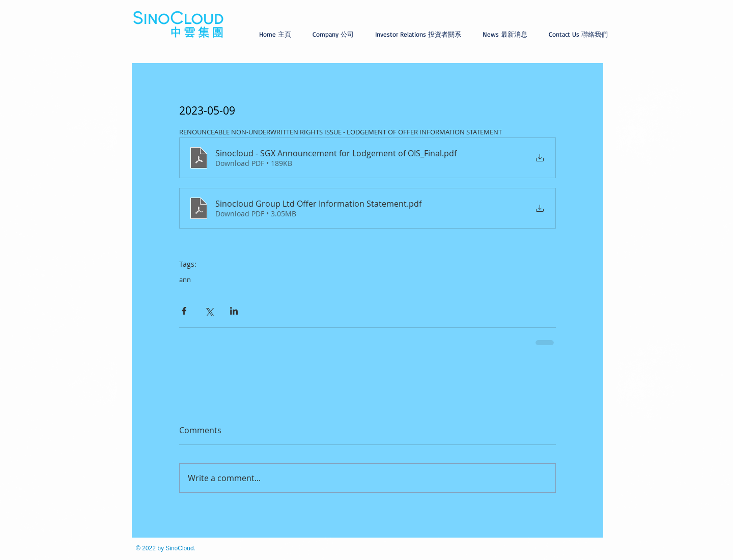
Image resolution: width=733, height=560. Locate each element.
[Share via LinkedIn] (234, 311)
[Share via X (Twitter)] (209, 311)
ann (185, 279)
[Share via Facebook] (184, 311)
